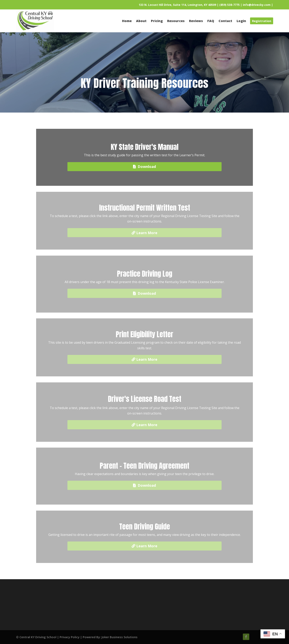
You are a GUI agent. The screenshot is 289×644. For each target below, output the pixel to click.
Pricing (144, 602)
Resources (144, 596)
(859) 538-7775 (229, 5)
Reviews (90, 602)
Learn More (147, 233)
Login (144, 607)
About (90, 596)
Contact (90, 607)
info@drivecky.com (257, 5)
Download (147, 167)
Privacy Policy (70, 637)
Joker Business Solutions (120, 637)
